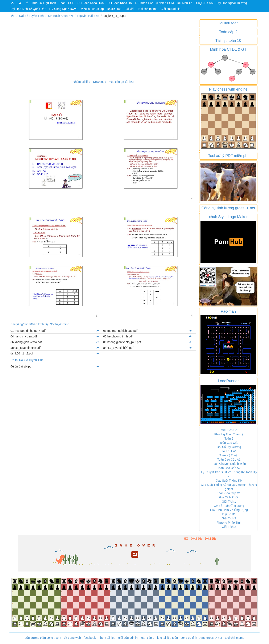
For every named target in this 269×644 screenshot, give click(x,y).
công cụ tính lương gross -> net (201, 638)
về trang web (72, 638)
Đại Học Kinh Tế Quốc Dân (28, 9)
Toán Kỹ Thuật (229, 455)
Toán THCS (67, 3)
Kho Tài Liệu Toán (44, 3)
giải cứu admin (128, 638)
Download (100, 82)
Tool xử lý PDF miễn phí (228, 156)
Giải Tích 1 (229, 502)
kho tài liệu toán (167, 638)
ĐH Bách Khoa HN (120, 3)
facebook (90, 638)
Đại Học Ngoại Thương (232, 3)
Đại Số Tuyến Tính (31, 16)
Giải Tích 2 (229, 527)
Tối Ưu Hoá (229, 451)
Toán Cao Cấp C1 (229, 493)
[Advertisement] (103, 49)
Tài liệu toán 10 (228, 41)
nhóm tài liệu (107, 638)
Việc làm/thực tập (92, 9)
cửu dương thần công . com (43, 638)
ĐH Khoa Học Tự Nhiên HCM (155, 3)
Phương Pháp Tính (229, 523)
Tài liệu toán (228, 23)
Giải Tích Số (229, 430)
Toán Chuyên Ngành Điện (229, 464)
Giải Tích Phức (229, 497)
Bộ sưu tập (114, 9)
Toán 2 (229, 439)
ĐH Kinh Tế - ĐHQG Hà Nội (195, 3)
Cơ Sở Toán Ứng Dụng (229, 506)
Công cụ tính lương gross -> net (228, 208)
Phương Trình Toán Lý (229, 434)
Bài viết (129, 9)
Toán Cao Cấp (229, 443)
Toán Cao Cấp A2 (229, 468)
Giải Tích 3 (229, 518)
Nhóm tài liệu (82, 82)
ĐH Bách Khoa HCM (91, 3)
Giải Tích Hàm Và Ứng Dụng (229, 510)
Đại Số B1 (229, 514)
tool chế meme (235, 638)
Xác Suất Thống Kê (229, 481)
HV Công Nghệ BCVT (63, 9)
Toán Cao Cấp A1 (229, 460)
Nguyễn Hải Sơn (88, 16)
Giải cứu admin (171, 9)
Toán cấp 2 (228, 32)
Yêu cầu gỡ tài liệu (121, 82)
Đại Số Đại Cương (229, 447)
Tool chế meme (147, 9)
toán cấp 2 (147, 638)
